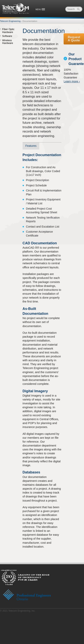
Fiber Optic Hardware (8, 31)
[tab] (31, 146)
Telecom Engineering (16, 9)
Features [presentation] (31, 146)
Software (7, 36)
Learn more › (72, 81)
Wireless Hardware (8, 42)
